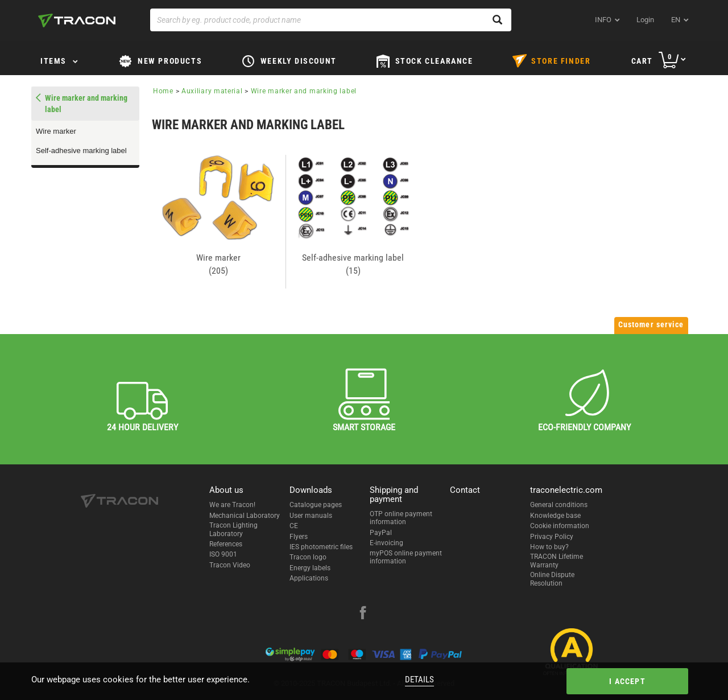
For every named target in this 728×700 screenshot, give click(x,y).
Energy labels (310, 568)
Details (419, 680)
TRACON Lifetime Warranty (557, 561)
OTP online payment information (401, 518)
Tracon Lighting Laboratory (233, 529)
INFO (603, 20)
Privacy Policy (552, 537)
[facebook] (363, 614)
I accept (627, 681)
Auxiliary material (212, 91)
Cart (642, 61)
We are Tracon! (232, 505)
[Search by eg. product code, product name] (331, 20)
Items (53, 61)
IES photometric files (321, 547)
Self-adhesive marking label (81, 151)
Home (163, 91)
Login (645, 20)
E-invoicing (386, 543)
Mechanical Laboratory (245, 516)
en (676, 20)
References (226, 544)
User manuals (311, 516)
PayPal (381, 533)
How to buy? (549, 547)
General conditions (559, 505)
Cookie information (560, 526)
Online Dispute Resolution (552, 579)
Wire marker (56, 131)
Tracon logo (308, 557)
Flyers (299, 537)
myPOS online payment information (406, 557)
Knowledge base (555, 516)
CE (294, 526)
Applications (309, 578)
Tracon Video (230, 565)
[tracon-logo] (77, 20)
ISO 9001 (223, 554)
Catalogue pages (316, 505)
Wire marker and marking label (304, 91)
